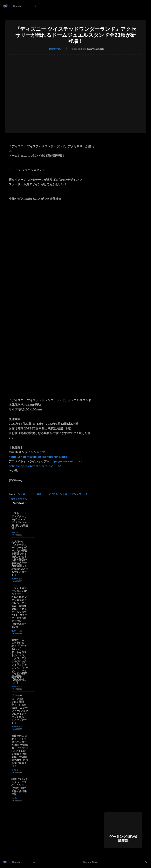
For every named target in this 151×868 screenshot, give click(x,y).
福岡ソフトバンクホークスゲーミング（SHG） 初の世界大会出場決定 (19, 787)
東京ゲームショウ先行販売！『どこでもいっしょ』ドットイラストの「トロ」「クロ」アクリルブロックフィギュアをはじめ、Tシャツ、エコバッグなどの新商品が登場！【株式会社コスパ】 (20, 661)
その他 (14, 798)
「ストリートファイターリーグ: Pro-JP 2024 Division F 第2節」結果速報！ (20, 521)
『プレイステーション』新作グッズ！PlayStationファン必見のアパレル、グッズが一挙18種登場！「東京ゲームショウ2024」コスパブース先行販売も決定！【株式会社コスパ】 (19, 608)
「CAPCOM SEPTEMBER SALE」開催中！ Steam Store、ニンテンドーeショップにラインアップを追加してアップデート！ (20, 709)
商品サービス (56, 49)
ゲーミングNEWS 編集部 (123, 838)
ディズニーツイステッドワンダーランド (69, 494)
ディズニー (38, 494)
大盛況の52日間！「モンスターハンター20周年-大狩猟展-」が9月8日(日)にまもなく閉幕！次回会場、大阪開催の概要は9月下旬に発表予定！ (20, 751)
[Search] (35, 6)
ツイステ (23, 494)
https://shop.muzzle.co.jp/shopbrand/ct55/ (39, 457)
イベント (15, 532)
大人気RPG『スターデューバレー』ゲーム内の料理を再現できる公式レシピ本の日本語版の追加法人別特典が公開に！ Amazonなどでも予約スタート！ (20, 558)
